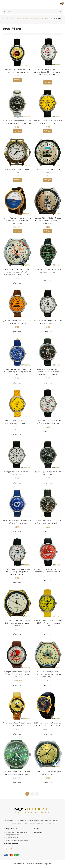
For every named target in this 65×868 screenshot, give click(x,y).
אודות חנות (38, 832)
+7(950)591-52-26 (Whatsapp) (17, 841)
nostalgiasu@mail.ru (13, 838)
